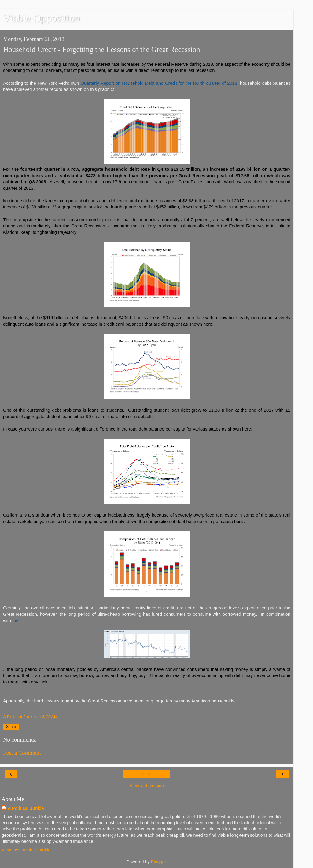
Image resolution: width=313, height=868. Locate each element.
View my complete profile (26, 850)
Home (147, 774)
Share (11, 727)
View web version (147, 786)
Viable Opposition (42, 18)
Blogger (158, 862)
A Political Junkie (26, 808)
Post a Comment (22, 753)
